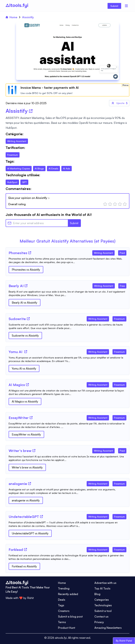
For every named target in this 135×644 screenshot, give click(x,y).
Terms (62, 622)
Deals (62, 600)
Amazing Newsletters (108, 628)
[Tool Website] (30, 253)
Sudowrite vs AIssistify (25, 336)
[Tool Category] (103, 252)
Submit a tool (103, 611)
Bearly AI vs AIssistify (25, 303)
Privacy (99, 622)
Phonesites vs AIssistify (26, 270)
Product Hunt (67, 628)
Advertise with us (105, 583)
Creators (64, 611)
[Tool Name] (18, 253)
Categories (102, 600)
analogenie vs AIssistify (26, 500)
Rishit (30, 598)
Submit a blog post (70, 616)
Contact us (101, 616)
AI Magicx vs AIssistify (25, 401)
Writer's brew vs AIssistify (27, 467)
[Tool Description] (67, 260)
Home (11, 17)
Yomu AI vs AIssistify (24, 368)
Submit (114, 6)
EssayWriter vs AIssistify (26, 434)
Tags (61, 605)
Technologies (103, 605)
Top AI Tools (102, 588)
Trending (64, 588)
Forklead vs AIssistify (24, 566)
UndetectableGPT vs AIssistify (30, 533)
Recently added (68, 594)
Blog (97, 594)
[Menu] (126, 6)
